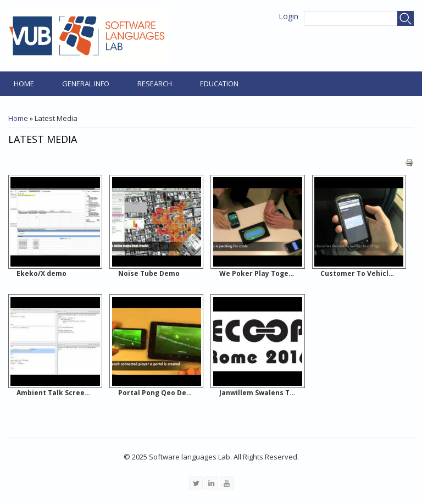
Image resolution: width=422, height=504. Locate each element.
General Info (86, 84)
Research (155, 84)
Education (219, 84)
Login (288, 16)
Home (24, 84)
